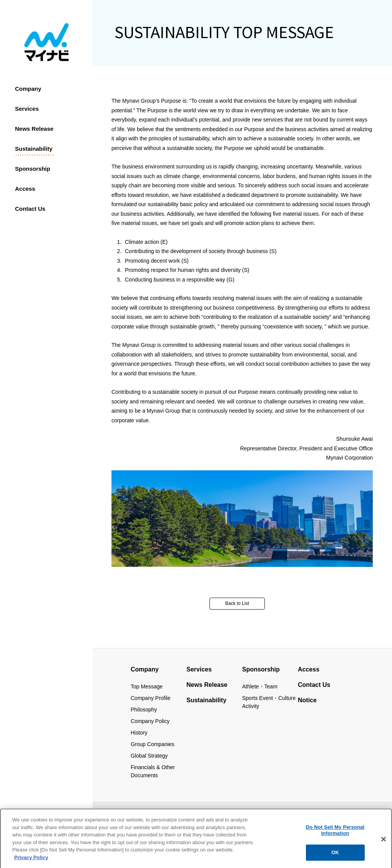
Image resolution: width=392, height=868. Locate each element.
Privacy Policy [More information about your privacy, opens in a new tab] (31, 861)
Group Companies (153, 744)
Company (28, 89)
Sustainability (34, 149)
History (139, 733)
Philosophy (144, 710)
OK (335, 856)
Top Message (147, 686)
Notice (307, 700)
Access (25, 189)
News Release (34, 129)
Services (27, 109)
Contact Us (314, 685)
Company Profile (151, 698)
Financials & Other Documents (153, 771)
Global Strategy (149, 756)
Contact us (30, 209)
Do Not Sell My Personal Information (335, 834)
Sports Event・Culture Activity (269, 702)
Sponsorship (33, 169)
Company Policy (150, 721)
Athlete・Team (260, 686)
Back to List (237, 603)
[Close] (384, 843)
